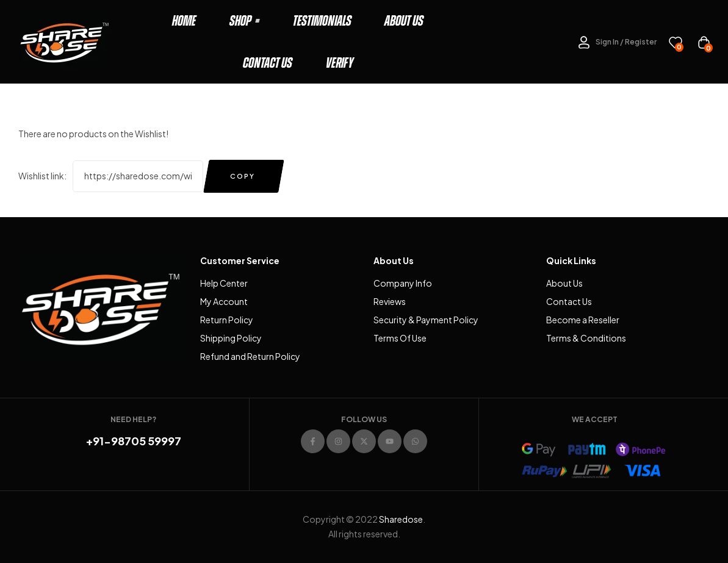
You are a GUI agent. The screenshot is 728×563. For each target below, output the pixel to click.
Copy (243, 176)
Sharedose (401, 519)
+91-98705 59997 (134, 441)
